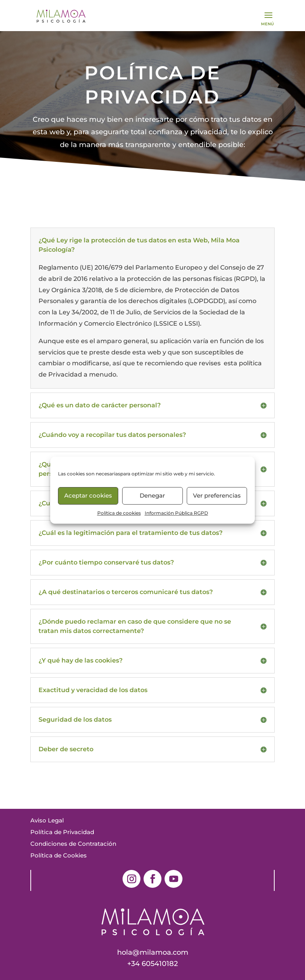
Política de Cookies (59, 855)
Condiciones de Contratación (73, 844)
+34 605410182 (152, 964)
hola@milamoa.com (153, 952)
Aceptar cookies (88, 495)
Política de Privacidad (62, 832)
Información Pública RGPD (176, 513)
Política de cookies (119, 513)
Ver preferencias (217, 495)
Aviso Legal (47, 820)
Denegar (152, 495)
